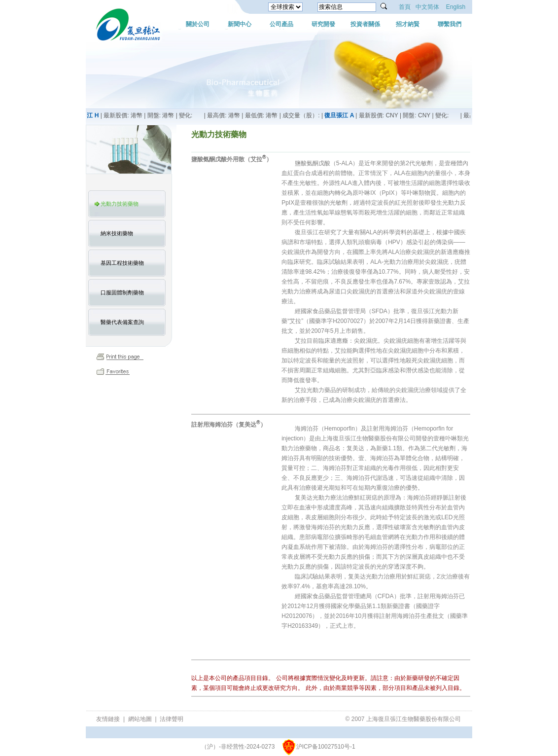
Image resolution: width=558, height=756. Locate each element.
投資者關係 (365, 24)
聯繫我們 (450, 24)
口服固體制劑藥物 (122, 292)
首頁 (405, 7)
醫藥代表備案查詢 (122, 322)
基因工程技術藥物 (122, 263)
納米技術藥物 (117, 233)
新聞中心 (240, 24)
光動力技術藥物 (120, 204)
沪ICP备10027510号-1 (326, 747)
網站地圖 (140, 719)
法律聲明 (172, 719)
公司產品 (281, 24)
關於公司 (198, 24)
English (456, 7)
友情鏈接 (108, 719)
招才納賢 (408, 24)
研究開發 (323, 24)
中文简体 (427, 7)
